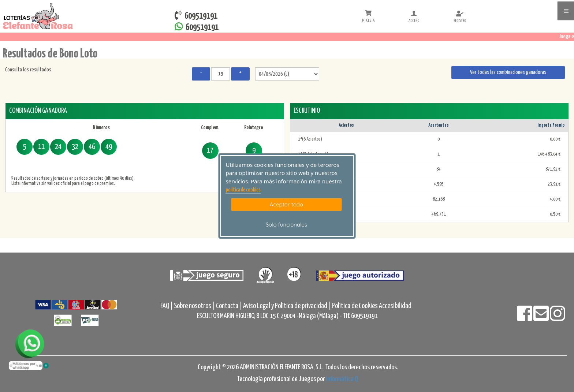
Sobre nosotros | (194, 306)
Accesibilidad (395, 306)
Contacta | (229, 306)
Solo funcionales (286, 225)
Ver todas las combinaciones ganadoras (508, 72)
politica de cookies (243, 190)
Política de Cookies (355, 306)
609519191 (197, 27)
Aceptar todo (286, 204)
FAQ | (167, 306)
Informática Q (342, 379)
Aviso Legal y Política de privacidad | (288, 306)
